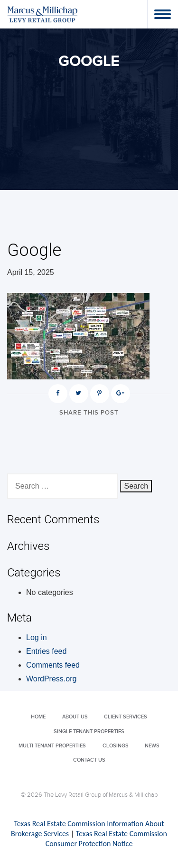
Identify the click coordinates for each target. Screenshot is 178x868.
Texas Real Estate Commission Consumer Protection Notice (106, 839)
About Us (75, 717)
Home (38, 717)
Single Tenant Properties (89, 731)
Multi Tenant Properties (52, 746)
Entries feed (46, 651)
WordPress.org (51, 679)
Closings (116, 746)
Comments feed (53, 665)
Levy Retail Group (43, 14)
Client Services (126, 717)
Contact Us (89, 760)
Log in (37, 637)
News (152, 746)
